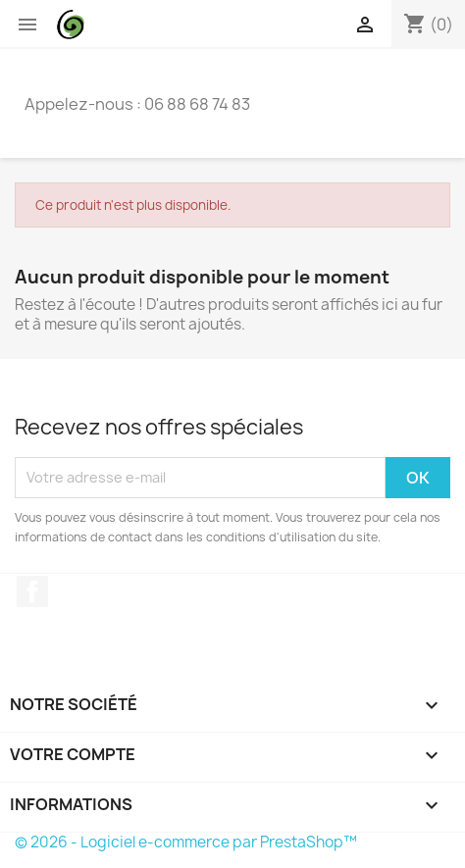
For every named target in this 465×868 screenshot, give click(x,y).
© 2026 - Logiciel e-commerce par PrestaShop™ (186, 842)
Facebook (32, 591)
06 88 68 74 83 (197, 104)
